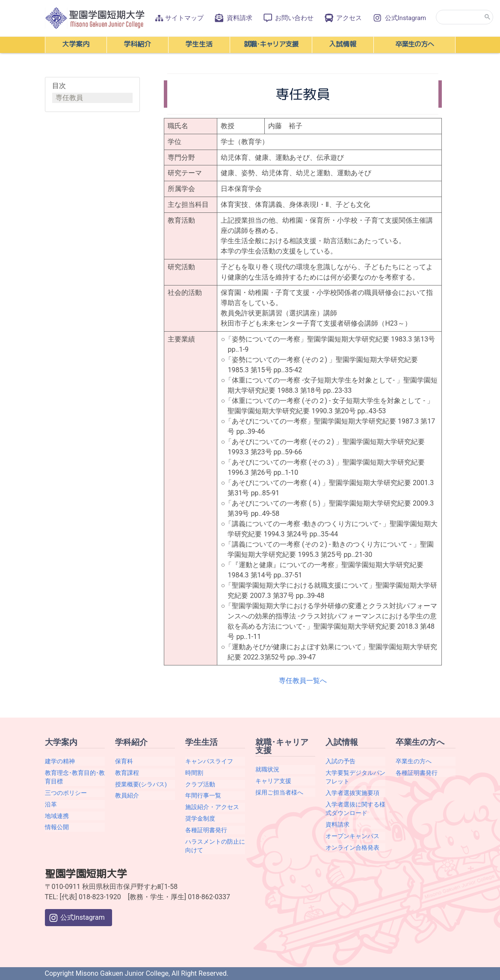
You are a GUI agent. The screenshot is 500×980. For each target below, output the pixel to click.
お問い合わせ (288, 18)
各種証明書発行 (206, 830)
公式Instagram (399, 18)
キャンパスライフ (209, 761)
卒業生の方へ (414, 761)
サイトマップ (179, 18)
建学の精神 (60, 761)
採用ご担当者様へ (279, 792)
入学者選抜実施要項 (352, 793)
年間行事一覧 (203, 795)
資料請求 (233, 18)
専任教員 (69, 98)
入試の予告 (340, 761)
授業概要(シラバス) (141, 784)
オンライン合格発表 (352, 848)
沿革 (51, 804)
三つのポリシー (66, 793)
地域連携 (57, 816)
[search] (464, 17)
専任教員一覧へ (303, 681)
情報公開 (57, 827)
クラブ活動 (200, 784)
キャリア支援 (273, 781)
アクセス (343, 18)
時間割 (194, 773)
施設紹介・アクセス (212, 807)
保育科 (124, 761)
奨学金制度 (200, 818)
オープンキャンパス (352, 836)
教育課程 (127, 773)
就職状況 (267, 769)
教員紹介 (127, 795)
